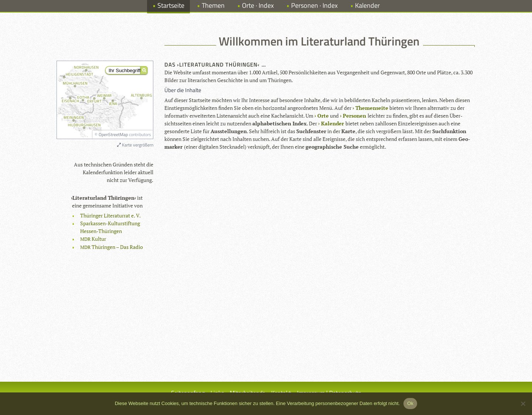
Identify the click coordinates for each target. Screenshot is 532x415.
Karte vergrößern (135, 145)
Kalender (367, 5)
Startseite (171, 5)
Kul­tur (93, 239)
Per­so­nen (354, 116)
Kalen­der (332, 123)
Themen (213, 5)
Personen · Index (314, 5)
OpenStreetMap (113, 134)
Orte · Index (258, 5)
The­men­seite (372, 108)
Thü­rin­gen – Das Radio (112, 247)
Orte (323, 116)
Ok (410, 403)
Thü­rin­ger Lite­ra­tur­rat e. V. (110, 215)
